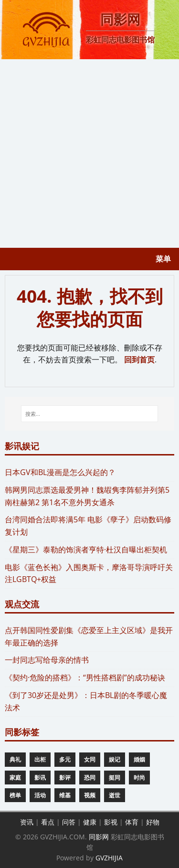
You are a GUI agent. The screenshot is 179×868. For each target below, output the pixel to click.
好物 (153, 822)
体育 (132, 822)
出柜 (40, 759)
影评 (65, 778)
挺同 (115, 778)
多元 (65, 759)
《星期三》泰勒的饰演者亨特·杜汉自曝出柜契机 (86, 550)
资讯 (27, 822)
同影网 (99, 837)
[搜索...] (90, 414)
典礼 (15, 759)
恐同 (90, 778)
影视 (111, 822)
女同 (90, 759)
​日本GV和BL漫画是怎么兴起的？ (60, 472)
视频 (90, 795)
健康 (90, 822)
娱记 (115, 759)
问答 (69, 822)
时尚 (139, 778)
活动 (40, 795)
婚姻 (139, 759)
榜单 (15, 795)
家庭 (15, 778)
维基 (65, 795)
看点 (48, 822)
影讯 (40, 778)
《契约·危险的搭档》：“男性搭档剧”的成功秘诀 (85, 677)
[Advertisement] (89, 153)
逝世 (115, 795)
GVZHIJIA (109, 858)
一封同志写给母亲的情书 (47, 660)
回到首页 (139, 360)
